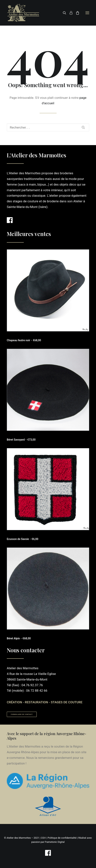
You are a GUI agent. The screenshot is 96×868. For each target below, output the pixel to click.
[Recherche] (63, 13)
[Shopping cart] (76, 13)
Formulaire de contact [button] (22, 715)
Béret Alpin (19, 638)
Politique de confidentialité (62, 838)
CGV (43, 838)
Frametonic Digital (55, 842)
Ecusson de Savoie (23, 539)
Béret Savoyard (21, 440)
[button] (87, 13)
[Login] (69, 13)
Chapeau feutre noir (24, 340)
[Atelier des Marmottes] (23, 13)
